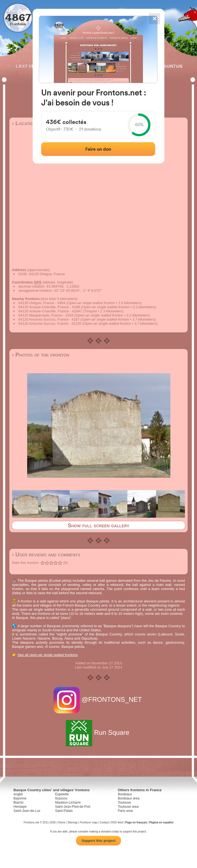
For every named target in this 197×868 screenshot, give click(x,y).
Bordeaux (125, 794)
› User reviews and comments (46, 555)
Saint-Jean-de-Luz (27, 811)
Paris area (125, 811)
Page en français (136, 822)
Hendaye (20, 807)
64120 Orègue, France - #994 (42, 303)
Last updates (33, 66)
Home (62, 822)
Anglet (18, 794)
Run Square (98, 732)
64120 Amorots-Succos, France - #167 (49, 319)
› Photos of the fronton (41, 355)
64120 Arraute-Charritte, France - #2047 (50, 311)
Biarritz (19, 803)
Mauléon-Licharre (68, 803)
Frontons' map (89, 822)
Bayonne (20, 798)
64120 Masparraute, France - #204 (46, 315)
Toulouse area (128, 807)
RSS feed (117, 822)
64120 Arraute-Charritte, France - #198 (49, 307)
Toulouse (124, 803)
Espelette (62, 794)
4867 (18, 17)
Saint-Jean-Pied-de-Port (73, 807)
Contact (104, 822)
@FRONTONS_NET (99, 699)
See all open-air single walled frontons (48, 655)
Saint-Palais (64, 811)
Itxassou (61, 798)
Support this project (99, 841)
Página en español (161, 822)
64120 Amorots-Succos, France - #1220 (50, 324)
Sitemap (73, 822)
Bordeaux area (129, 798)
